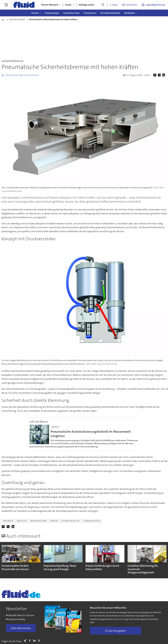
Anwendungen (52, 13)
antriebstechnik (39, 521)
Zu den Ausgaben (116, 631)
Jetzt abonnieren (21, 628)
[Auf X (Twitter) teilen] (160, 75)
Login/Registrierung (155, 5)
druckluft (22, 521)
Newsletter (132, 5)
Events (68, 5)
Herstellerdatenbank (110, 13)
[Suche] (103, 5)
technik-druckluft (70, 521)
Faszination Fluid (71, 13)
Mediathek (130, 13)
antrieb (54, 521)
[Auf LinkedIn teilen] (164, 75)
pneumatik (8, 521)
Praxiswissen (90, 13)
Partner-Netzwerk (50, 5)
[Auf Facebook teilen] (155, 75)
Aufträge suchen (86, 5)
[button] (161, 559)
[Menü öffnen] (6, 5)
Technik (35, 13)
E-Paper (114, 5)
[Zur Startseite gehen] (24, 5)
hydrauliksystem (92, 521)
